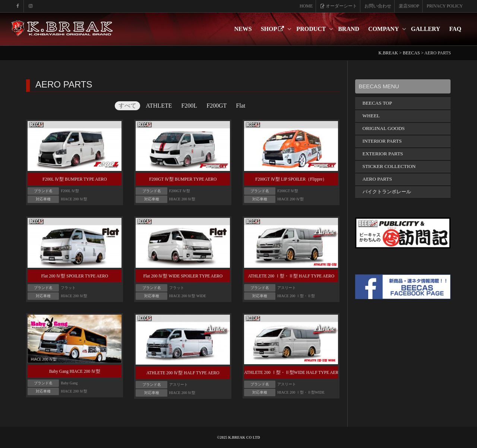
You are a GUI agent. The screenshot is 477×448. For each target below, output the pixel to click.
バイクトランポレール (387, 192)
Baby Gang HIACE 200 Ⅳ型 (75, 371)
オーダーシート (339, 6)
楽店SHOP (409, 6)
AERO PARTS (377, 179)
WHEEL (371, 116)
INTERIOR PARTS (382, 141)
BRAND (349, 29)
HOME (306, 6)
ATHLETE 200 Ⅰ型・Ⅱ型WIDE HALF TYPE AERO (293, 372)
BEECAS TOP (377, 103)
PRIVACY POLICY (445, 6)
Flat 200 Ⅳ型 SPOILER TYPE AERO (75, 276)
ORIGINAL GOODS (384, 128)
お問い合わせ (378, 6)
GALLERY (426, 29)
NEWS (243, 29)
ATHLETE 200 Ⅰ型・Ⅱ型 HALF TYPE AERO (291, 276)
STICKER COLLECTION (389, 166)
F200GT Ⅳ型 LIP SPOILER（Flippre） (291, 179)
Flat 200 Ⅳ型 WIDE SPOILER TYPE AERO (183, 276)
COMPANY (384, 29)
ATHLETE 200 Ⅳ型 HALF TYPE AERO (183, 373)
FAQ (455, 29)
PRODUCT (312, 29)
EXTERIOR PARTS (383, 154)
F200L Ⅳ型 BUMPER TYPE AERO (75, 179)
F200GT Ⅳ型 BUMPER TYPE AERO (183, 179)
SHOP (273, 29)
